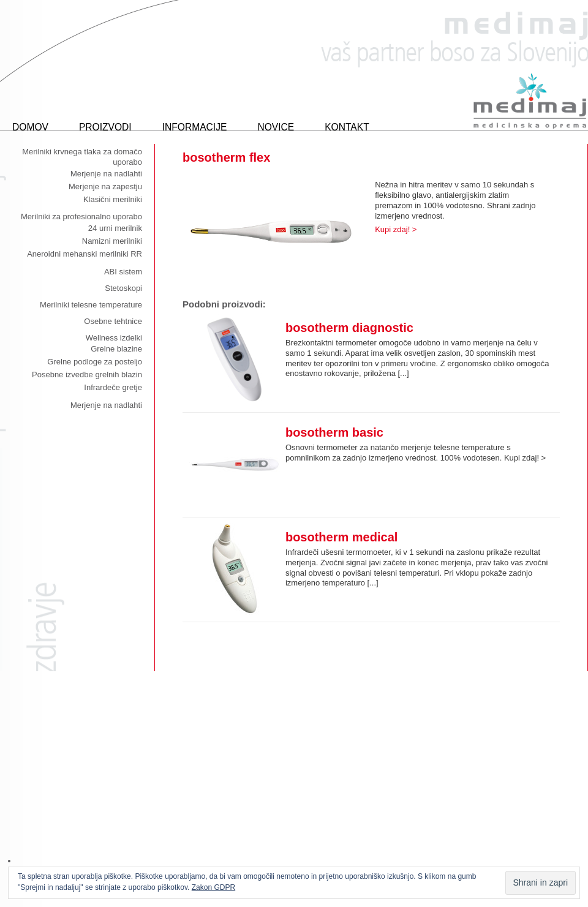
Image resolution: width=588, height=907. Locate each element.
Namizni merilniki (112, 241)
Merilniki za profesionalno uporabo (81, 216)
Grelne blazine (116, 349)
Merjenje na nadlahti (106, 174)
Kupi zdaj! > (396, 229)
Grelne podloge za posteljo (95, 362)
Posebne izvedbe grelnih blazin (87, 374)
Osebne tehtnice (113, 321)
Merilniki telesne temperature (91, 305)
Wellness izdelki (114, 338)
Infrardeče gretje (113, 387)
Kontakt (347, 127)
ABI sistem (123, 272)
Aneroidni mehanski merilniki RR (85, 254)
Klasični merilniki (113, 199)
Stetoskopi (123, 288)
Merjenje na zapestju (105, 186)
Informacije (195, 127)
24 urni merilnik (115, 228)
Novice (276, 127)
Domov (30, 127)
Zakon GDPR (213, 887)
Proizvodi (105, 127)
